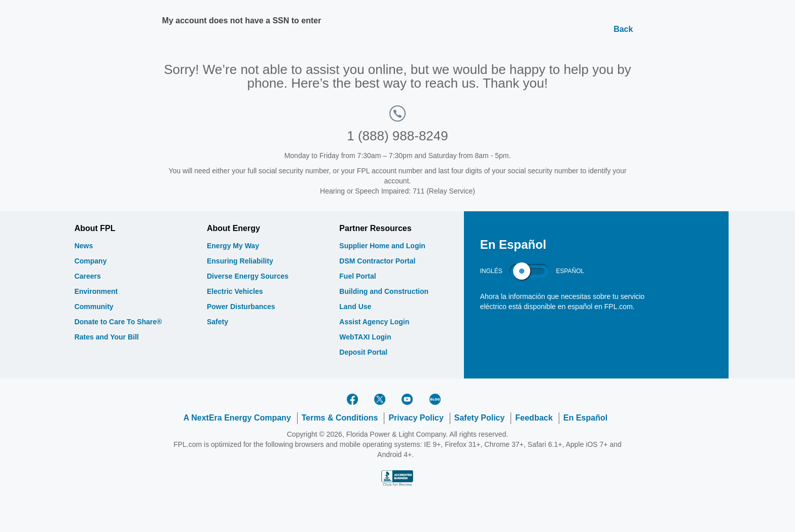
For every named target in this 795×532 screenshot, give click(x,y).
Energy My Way (233, 246)
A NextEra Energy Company (237, 418)
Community (94, 307)
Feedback (534, 418)
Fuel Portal (357, 276)
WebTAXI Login (365, 337)
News (84, 246)
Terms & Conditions (340, 418)
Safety (218, 322)
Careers (88, 276)
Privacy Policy (416, 418)
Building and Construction (384, 291)
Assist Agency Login (374, 322)
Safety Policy (480, 418)
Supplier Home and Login (382, 246)
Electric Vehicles (235, 291)
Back (623, 29)
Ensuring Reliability (240, 261)
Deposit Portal (363, 352)
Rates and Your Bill (107, 337)
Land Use (355, 307)
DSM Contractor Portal (377, 261)
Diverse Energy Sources (248, 276)
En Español (585, 418)
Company (91, 261)
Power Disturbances (241, 307)
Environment (96, 291)
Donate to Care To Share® (118, 322)
